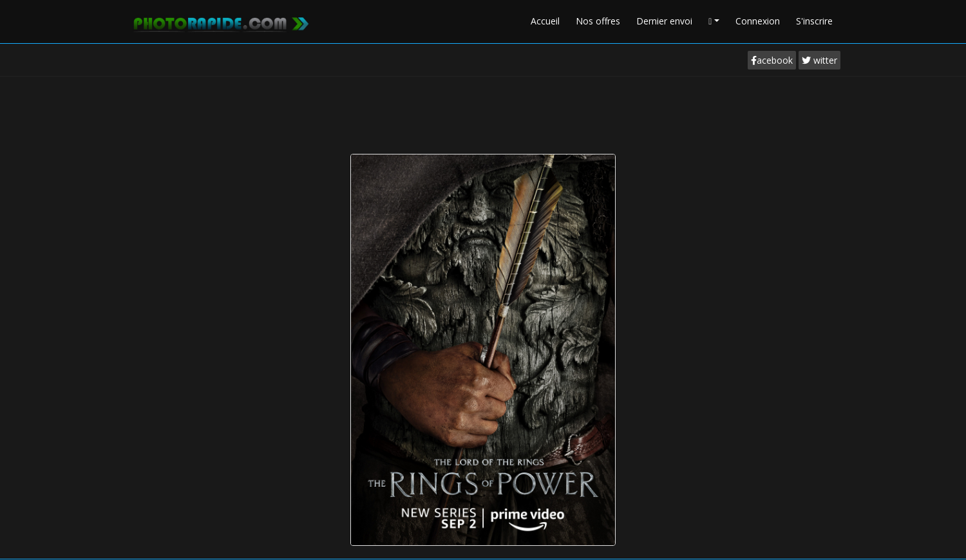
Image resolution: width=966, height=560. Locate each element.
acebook (772, 60)
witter (819, 60)
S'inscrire (814, 21)
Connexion (758, 21)
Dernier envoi (664, 21)
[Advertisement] (483, 112)
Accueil (545, 21)
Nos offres (598, 21)
